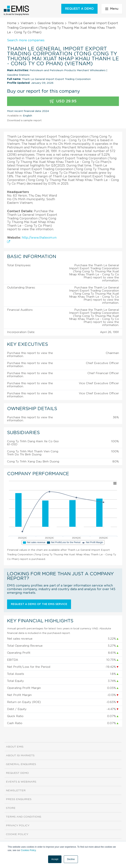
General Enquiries (21, 764)
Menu (112, 9)
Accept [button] (55, 859)
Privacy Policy (18, 826)
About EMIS (15, 747)
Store (11, 808)
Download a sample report (24, 120)
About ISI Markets (20, 756)
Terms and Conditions (24, 817)
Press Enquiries (19, 799)
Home (12, 23)
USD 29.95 (63, 101)
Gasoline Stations (51, 23)
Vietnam (27, 23)
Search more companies (26, 40)
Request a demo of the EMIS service (39, 604)
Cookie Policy (17, 834)
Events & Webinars (21, 782)
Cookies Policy (28, 850)
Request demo (17, 773)
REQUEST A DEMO (79, 9)
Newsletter (16, 791)
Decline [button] (71, 859)
